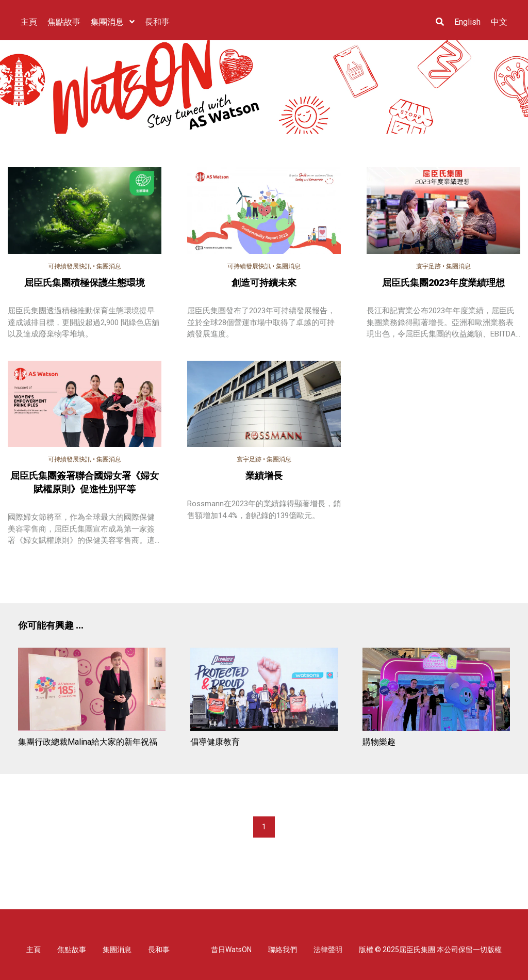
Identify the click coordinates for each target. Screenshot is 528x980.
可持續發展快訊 (70, 266)
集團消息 (109, 266)
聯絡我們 (283, 950)
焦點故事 (72, 950)
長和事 (159, 950)
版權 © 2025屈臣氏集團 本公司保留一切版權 (430, 950)
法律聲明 (328, 950)
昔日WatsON (231, 950)
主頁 (34, 950)
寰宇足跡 (428, 266)
